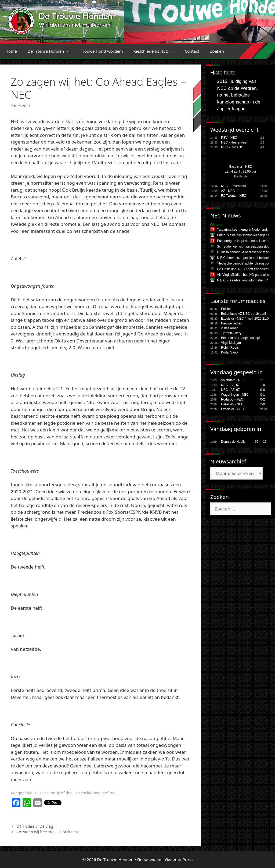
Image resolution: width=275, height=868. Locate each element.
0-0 (263, 390)
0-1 (263, 395)
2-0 (263, 404)
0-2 (263, 399)
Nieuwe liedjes (231, 323)
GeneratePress (179, 859)
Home (11, 51)
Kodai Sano (229, 352)
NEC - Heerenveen (235, 142)
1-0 (263, 385)
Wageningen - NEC (235, 395)
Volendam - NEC (233, 380)
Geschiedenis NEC (157, 51)
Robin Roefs (230, 348)
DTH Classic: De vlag (35, 826)
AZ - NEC (228, 191)
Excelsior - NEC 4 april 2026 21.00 (246, 319)
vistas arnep (230, 328)
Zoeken (217, 51)
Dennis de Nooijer (234, 442)
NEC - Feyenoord (234, 186)
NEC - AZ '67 (230, 385)
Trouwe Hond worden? (102, 51)
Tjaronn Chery (231, 333)
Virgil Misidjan (231, 343)
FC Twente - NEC (234, 196)
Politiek (226, 309)
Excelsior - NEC (241, 167)
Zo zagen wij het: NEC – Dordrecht (48, 832)
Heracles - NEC (232, 404)
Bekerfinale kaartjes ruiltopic (241, 338)
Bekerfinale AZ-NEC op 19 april (243, 314)
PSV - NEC (229, 138)
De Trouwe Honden (52, 51)
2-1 (263, 380)
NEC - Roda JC (232, 147)
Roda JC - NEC (232, 399)
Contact (192, 51)
